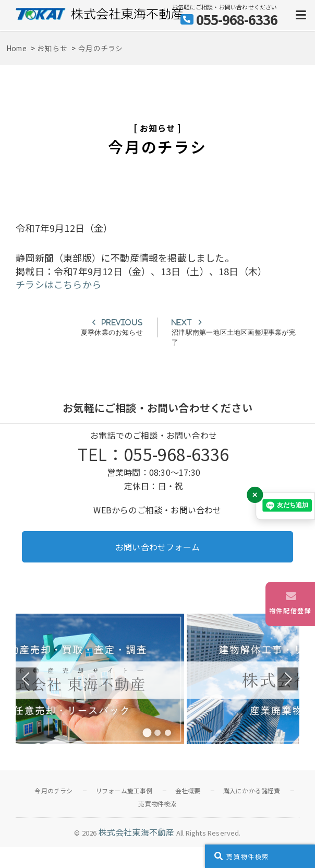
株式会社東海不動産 (137, 832)
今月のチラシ (53, 790)
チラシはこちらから (58, 284)
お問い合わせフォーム (158, 547)
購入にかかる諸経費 (252, 790)
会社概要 (188, 790)
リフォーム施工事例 (124, 790)
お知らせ (157, 128)
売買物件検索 (157, 804)
